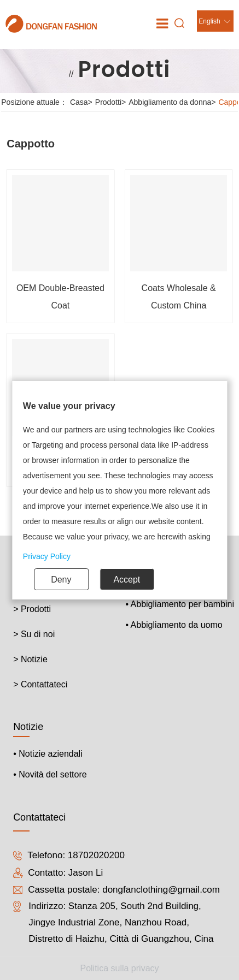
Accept (127, 580)
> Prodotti (32, 609)
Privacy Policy (47, 556)
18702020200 (96, 856)
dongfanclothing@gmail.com (161, 890)
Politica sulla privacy (119, 968)
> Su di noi (34, 634)
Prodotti (112, 102)
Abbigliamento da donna (173, 102)
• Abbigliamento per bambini (180, 604)
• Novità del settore (50, 774)
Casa (83, 102)
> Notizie (30, 659)
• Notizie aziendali (48, 754)
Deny (61, 580)
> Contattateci (40, 684)
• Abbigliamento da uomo (174, 625)
